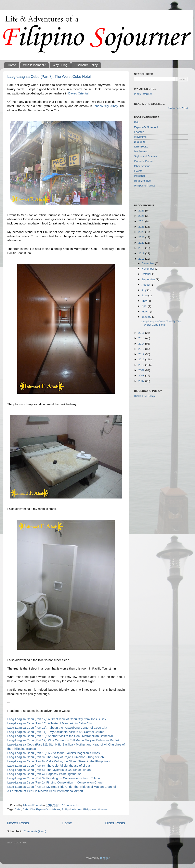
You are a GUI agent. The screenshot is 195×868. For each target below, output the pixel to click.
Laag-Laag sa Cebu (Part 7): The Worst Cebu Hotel (49, 77)
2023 (142, 227)
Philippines (90, 809)
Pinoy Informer (143, 94)
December (148, 263)
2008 (142, 375)
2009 (142, 370)
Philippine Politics (145, 186)
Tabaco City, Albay (105, 106)
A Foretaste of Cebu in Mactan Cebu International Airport (45, 791)
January (147, 317)
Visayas (103, 809)
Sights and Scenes (146, 156)
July (144, 290)
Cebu (18, 809)
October (147, 274)
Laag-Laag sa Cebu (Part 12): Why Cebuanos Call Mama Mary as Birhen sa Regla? (63, 740)
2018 (142, 253)
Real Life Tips (142, 181)
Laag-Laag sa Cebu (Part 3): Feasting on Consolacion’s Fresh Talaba (54, 778)
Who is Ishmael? (34, 65)
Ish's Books (141, 147)
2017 (142, 259)
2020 (142, 243)
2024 (142, 221)
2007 (142, 381)
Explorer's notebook (48, 809)
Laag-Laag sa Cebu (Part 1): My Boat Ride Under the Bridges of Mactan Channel (62, 787)
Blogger (105, 858)
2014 (142, 344)
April (145, 306)
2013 (142, 349)
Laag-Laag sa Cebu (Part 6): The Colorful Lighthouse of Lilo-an (49, 766)
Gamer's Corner (144, 161)
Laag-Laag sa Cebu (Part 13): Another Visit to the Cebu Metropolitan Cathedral (60, 736)
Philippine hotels (72, 809)
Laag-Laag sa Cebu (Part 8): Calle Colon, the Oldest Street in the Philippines (59, 761)
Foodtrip (139, 132)
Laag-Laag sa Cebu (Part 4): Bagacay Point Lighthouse (44, 774)
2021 (142, 237)
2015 (142, 338)
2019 (142, 248)
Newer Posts (18, 823)
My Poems (141, 151)
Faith (137, 122)
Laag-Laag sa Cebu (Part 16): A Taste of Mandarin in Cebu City (50, 723)
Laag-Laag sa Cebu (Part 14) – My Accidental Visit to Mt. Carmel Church (56, 732)
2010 (142, 365)
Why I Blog (60, 65)
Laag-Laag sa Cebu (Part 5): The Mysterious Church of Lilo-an (49, 770)
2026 (142, 211)
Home (12, 65)
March (146, 312)
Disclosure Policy (86, 65)
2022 (142, 232)
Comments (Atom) (35, 831)
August (146, 285)
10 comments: (71, 805)
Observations (142, 166)
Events (138, 171)
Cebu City (29, 809)
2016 (142, 333)
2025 (142, 216)
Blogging (139, 142)
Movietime (140, 137)
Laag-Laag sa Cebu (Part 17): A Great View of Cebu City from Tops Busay (57, 719)
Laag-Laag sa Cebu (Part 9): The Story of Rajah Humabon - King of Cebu (56, 757)
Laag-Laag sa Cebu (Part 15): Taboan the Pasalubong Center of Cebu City (57, 728)
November (148, 269)
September (149, 279)
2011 (142, 359)
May (145, 301)
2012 (142, 354)
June (145, 295)
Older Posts (115, 823)
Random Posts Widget (178, 108)
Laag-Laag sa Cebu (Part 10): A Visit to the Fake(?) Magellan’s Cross (54, 753)
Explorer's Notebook (146, 127)
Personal (139, 176)
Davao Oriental (78, 93)
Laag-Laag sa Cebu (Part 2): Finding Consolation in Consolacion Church (56, 782)
